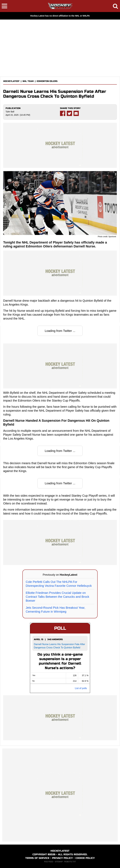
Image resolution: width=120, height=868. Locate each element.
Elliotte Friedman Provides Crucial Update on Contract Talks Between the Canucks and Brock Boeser (57, 597)
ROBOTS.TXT (70, 862)
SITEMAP (59, 862)
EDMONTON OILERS (47, 81)
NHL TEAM (28, 81)
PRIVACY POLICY (62, 858)
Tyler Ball (10, 112)
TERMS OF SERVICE (37, 858)
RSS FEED (49, 862)
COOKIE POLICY (85, 858)
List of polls (81, 688)
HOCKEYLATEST (11, 81)
